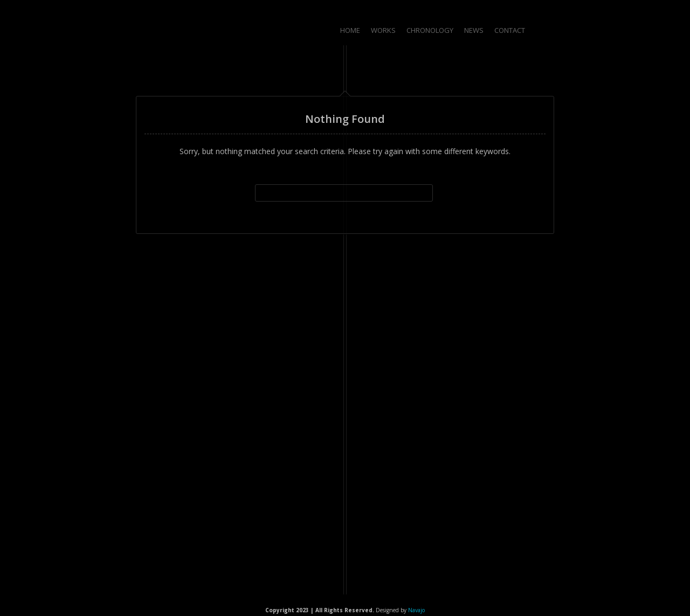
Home (350, 30)
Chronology (430, 30)
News (474, 30)
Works (383, 30)
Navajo (416, 610)
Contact (510, 30)
